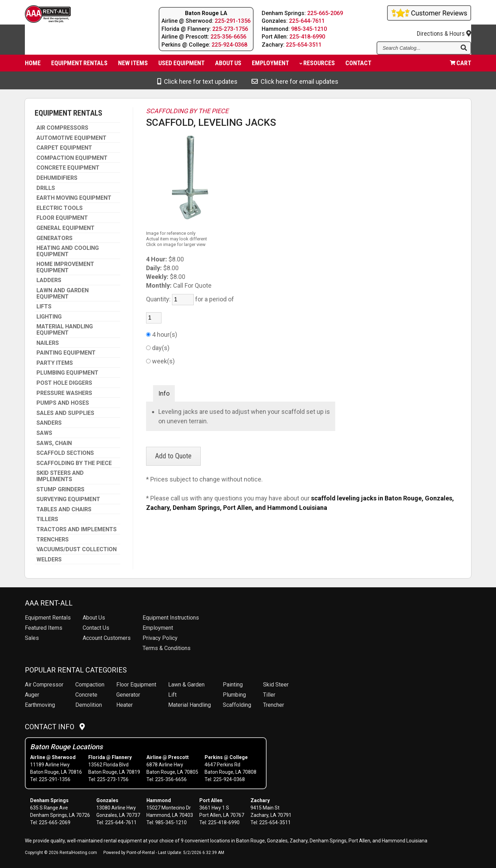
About (228, 65)
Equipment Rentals (79, 65)
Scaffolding (237, 705)
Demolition (89, 705)
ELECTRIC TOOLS (60, 208)
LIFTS (44, 307)
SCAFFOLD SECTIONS (65, 453)
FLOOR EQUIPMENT (62, 218)
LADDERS (49, 280)
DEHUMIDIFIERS (57, 178)
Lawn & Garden (186, 685)
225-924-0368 (229, 45)
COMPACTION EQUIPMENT (72, 158)
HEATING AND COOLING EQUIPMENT (68, 251)
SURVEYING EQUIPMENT (68, 499)
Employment (270, 65)
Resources (317, 65)
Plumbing (234, 695)
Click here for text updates (197, 81)
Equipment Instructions (171, 618)
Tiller (269, 695)
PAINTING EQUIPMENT (66, 353)
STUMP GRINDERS (60, 490)
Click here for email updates (295, 81)
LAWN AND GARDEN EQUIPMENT (63, 293)
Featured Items (44, 628)
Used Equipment (181, 65)
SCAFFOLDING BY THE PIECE (74, 463)
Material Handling (190, 705)
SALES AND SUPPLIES (65, 413)
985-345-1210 (309, 29)
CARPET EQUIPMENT (64, 148)
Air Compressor (44, 685)
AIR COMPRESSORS (62, 128)
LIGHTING (49, 317)
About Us (94, 618)
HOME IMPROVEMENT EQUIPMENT (65, 267)
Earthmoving (40, 705)
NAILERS (48, 343)
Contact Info (55, 727)
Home (33, 65)
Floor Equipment (136, 685)
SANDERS (49, 423)
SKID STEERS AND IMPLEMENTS (60, 476)
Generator (128, 695)
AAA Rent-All (49, 603)
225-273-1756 (230, 29)
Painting (233, 685)
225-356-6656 (228, 37)
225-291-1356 (233, 21)
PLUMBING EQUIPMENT (67, 373)
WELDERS (49, 560)
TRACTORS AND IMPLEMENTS (77, 529)
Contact (358, 65)
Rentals (48, 618)
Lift (172, 695)
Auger (32, 695)
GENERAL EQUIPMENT (66, 228)
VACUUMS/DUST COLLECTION (77, 549)
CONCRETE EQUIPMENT (68, 168)
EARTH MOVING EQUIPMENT (74, 198)
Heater (125, 705)
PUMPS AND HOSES (63, 403)
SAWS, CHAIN (54, 443)
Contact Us (96, 628)
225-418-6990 (308, 37)
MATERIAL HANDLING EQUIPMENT (65, 330)
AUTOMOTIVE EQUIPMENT (71, 138)
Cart (460, 65)
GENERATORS (54, 238)
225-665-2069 (325, 13)
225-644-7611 (307, 21)
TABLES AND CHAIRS (64, 510)
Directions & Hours (444, 29)
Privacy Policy (160, 638)
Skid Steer (276, 685)
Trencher (274, 705)
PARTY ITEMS (55, 363)
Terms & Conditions (167, 648)
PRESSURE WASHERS (64, 393)
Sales (32, 638)
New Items (133, 65)
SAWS (44, 433)
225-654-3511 (304, 45)
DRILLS (46, 188)
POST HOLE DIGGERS (64, 383)
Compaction (90, 685)
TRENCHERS (53, 540)
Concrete (86, 695)
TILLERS (47, 519)
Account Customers (107, 638)
